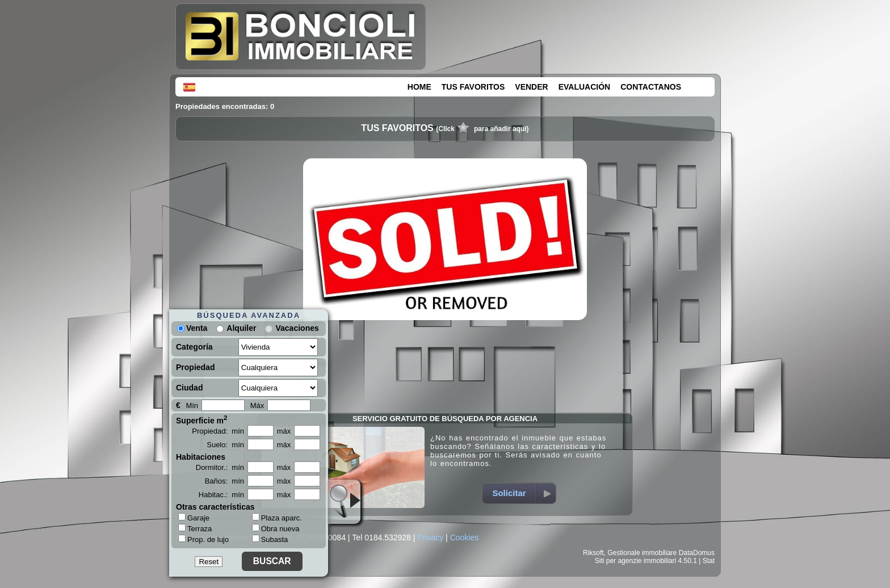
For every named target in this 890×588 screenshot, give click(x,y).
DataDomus (697, 553)
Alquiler (241, 328)
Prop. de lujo (203, 539)
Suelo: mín (225, 445)
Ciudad (189, 388)
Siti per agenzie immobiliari (635, 561)
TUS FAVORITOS (473, 87)
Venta (192, 328)
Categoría (194, 347)
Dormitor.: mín (220, 467)
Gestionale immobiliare (642, 553)
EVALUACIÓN (585, 87)
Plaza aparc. (277, 518)
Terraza (195, 528)
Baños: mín (224, 481)
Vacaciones (297, 328)
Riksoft (593, 553)
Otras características (215, 507)
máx (284, 431)
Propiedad (195, 367)
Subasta (270, 539)
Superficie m (202, 419)
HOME (419, 87)
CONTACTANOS (651, 87)
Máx (257, 406)
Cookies (465, 537)
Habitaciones (201, 457)
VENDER (531, 87)
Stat (709, 561)
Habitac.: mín (221, 495)
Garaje (194, 518)
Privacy (430, 537)
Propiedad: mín (218, 431)
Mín (192, 406)
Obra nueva (276, 529)
